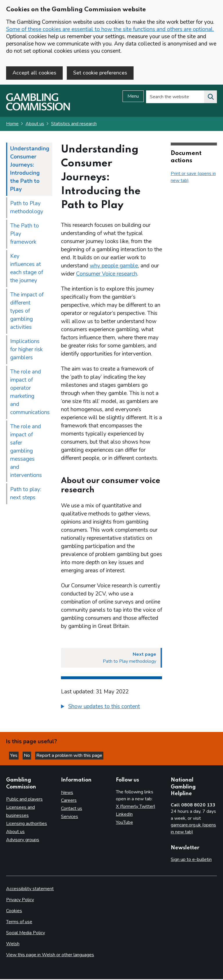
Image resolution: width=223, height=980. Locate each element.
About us (35, 125)
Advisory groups (23, 841)
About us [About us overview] (15, 833)
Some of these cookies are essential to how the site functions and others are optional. (110, 29)
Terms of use (19, 923)
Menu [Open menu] (133, 97)
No (27, 756)
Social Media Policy (26, 934)
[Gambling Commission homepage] (38, 110)
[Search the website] (211, 98)
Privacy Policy (20, 901)
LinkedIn (124, 815)
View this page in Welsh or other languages (50, 956)
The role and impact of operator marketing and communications (30, 393)
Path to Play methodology (27, 208)
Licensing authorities (27, 824)
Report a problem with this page (69, 756)
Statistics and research (74, 125)
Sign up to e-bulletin (191, 860)
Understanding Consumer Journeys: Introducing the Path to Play (30, 170)
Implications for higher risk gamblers (26, 350)
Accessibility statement (30, 890)
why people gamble (114, 267)
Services (70, 817)
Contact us (72, 809)
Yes (14, 756)
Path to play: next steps (26, 494)
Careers (69, 801)
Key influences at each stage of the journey (27, 269)
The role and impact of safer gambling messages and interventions (26, 452)
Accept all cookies (34, 73)
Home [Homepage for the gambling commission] (12, 125)
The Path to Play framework (25, 235)
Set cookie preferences (100, 73)
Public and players (24, 800)
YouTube (124, 823)
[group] (111, 708)
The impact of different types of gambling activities (27, 312)
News (67, 793)
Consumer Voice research (107, 275)
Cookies (14, 912)
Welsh (13, 945)
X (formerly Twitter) (136, 807)
